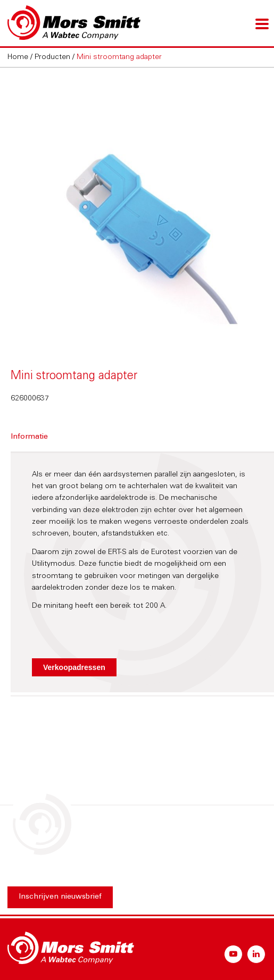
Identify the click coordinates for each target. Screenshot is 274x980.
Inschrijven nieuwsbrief (60, 897)
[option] (137, 209)
